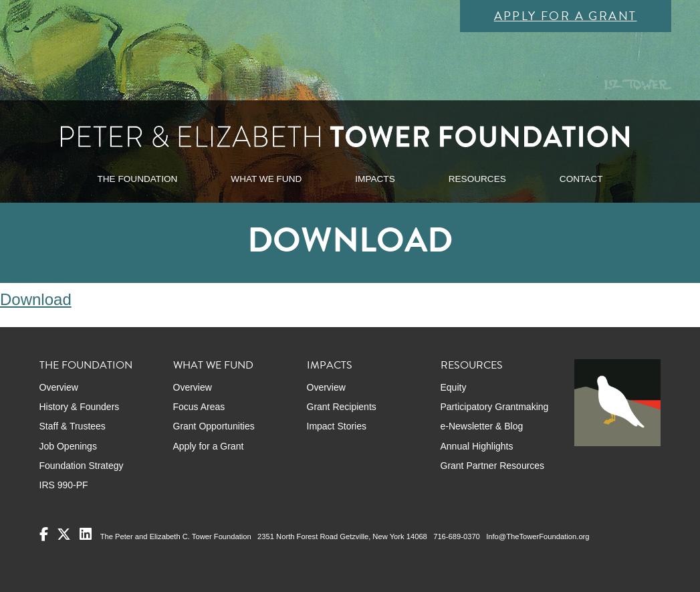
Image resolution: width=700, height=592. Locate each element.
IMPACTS (375, 179)
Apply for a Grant (566, 16)
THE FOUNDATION (137, 179)
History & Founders (80, 407)
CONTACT (581, 179)
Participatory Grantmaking (495, 407)
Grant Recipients (342, 407)
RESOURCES (477, 179)
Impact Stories (337, 426)
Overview (59, 387)
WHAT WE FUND (266, 179)
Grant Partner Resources (493, 466)
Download (36, 299)
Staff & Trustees (73, 426)
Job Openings (68, 446)
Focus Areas (199, 407)
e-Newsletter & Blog (482, 426)
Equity (454, 387)
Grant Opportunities (214, 426)
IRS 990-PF (64, 485)
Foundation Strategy (82, 466)
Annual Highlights (477, 446)
